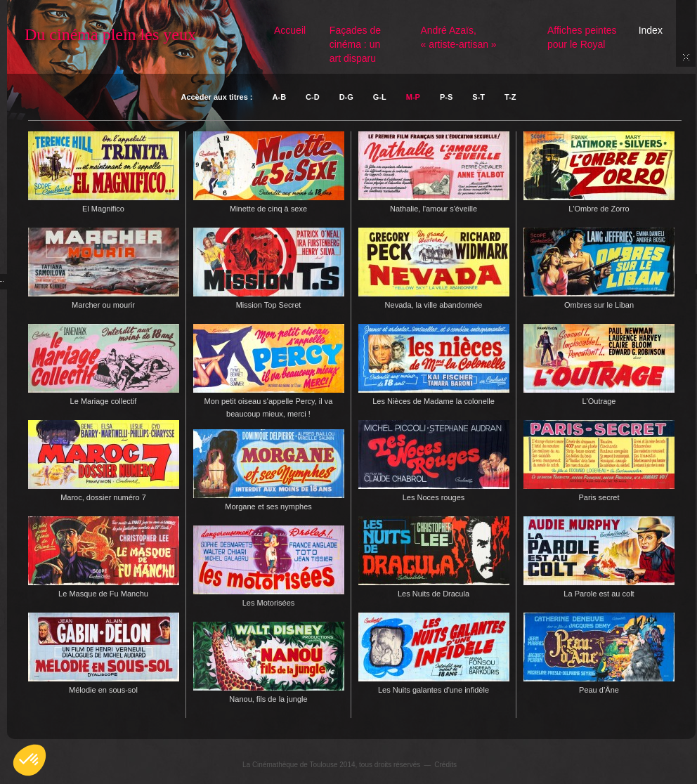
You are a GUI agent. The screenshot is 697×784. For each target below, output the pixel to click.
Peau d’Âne (599, 690)
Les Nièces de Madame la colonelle (434, 401)
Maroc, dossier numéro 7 (103, 497)
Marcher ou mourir (103, 305)
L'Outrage (599, 401)
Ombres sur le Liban (599, 305)
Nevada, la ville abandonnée (434, 305)
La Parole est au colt (599, 594)
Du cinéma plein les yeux (110, 34)
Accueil (290, 30)
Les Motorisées (269, 603)
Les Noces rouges (434, 497)
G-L (380, 97)
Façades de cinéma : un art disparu (355, 44)
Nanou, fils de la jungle (268, 699)
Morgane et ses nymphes (268, 507)
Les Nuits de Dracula (434, 594)
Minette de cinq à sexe (268, 209)
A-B (280, 97)
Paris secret (599, 497)
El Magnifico (103, 209)
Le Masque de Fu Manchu (103, 594)
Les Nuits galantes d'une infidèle (434, 690)
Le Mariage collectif (104, 401)
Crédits (445, 765)
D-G (346, 97)
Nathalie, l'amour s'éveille (434, 209)
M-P (413, 97)
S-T (478, 97)
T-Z (510, 97)
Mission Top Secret (269, 305)
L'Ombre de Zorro (599, 209)
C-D (313, 97)
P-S (446, 97)
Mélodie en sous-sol (103, 690)
